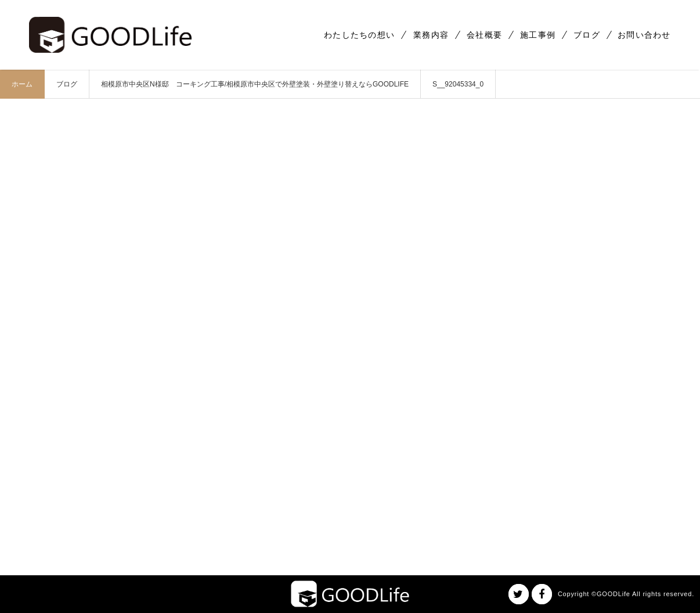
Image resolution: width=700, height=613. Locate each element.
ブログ (587, 35)
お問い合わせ (644, 35)
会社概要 (484, 35)
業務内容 (431, 35)
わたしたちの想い (359, 35)
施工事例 (538, 35)
